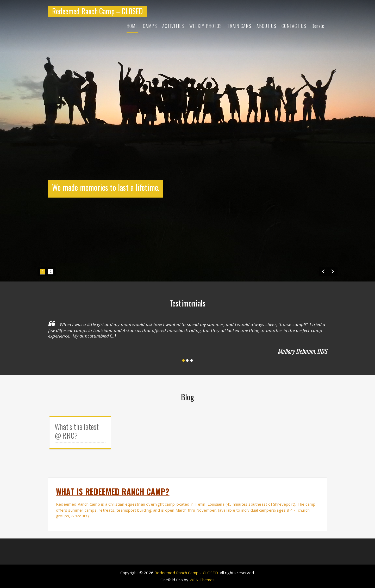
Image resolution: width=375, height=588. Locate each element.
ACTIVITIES (173, 26)
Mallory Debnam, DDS (302, 351)
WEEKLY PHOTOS (206, 26)
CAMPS (150, 26)
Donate (318, 26)
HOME (132, 26)
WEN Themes (202, 580)
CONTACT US (294, 26)
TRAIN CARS (239, 26)
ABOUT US (266, 26)
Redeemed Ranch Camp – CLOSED (98, 11)
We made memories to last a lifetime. (106, 187)
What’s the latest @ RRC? (77, 431)
